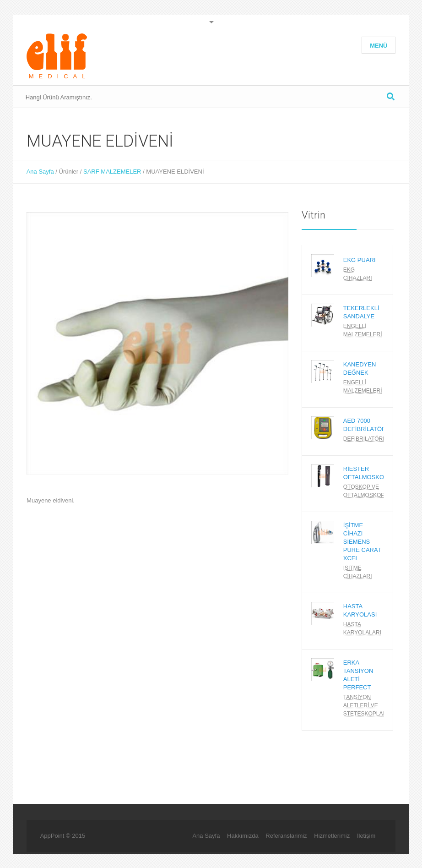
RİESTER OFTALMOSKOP (366, 473)
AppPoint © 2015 (63, 836)
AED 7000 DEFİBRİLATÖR (365, 425)
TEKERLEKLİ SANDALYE (361, 312)
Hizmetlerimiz (332, 836)
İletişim (366, 836)
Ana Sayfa (40, 172)
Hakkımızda (243, 836)
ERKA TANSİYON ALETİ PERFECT (358, 675)
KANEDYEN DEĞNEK (360, 368)
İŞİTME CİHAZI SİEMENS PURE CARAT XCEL (362, 542)
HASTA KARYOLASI (360, 610)
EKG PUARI (360, 260)
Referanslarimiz (286, 836)
